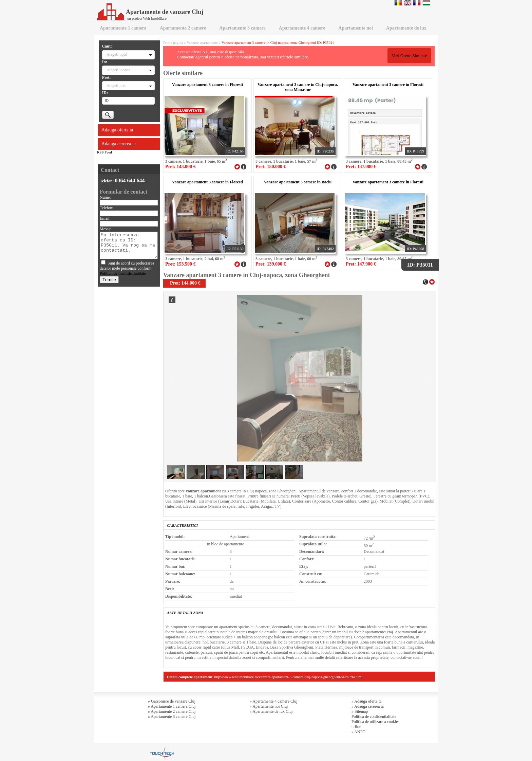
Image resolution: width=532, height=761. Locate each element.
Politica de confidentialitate (374, 717)
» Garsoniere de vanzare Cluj (172, 701)
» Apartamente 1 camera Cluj (172, 706)
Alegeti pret (116, 86)
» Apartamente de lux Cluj (271, 711)
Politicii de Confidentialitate (123, 273)
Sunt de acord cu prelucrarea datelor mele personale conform (127, 268)
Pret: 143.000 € (180, 167)
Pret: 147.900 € (361, 264)
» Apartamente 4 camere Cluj (274, 701)
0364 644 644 (130, 180)
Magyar (426, 3)
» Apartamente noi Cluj (269, 706)
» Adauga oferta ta (366, 701)
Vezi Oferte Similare (409, 56)
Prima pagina (173, 42)
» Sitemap (360, 711)
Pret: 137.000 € (361, 167)
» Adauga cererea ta (368, 706)
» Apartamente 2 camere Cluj (172, 711)
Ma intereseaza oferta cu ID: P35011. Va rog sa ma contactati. (129, 245)
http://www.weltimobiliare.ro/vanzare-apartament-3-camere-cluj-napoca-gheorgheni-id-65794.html (289, 677)
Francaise (417, 3)
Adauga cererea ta (119, 144)
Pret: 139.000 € (271, 264)
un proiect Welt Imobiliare (147, 18)
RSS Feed (104, 152)
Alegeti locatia (118, 70)
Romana (398, 3)
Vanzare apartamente (202, 42)
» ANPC (358, 732)
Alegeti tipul (117, 54)
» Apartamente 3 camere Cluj (172, 717)
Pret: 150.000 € (271, 167)
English (408, 3)
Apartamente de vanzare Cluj (150, 12)
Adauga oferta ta (117, 130)
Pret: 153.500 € (180, 264)
